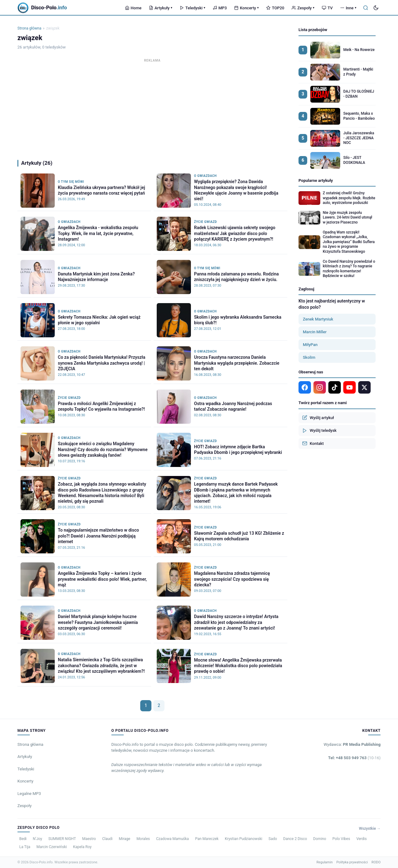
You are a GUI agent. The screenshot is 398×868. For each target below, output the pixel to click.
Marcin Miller (315, 332)
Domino (320, 839)
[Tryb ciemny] (376, 8)
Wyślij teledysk (319, 431)
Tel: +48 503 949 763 (354, 758)
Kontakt (313, 443)
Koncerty (246, 8)
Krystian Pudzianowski (244, 839)
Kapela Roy (82, 847)
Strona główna (29, 28)
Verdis (362, 839)
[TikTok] (335, 387)
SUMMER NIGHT (62, 839)
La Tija (25, 847)
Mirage (125, 839)
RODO (376, 862)
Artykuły (161, 8)
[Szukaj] (366, 8)
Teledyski (192, 8)
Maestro (89, 839)
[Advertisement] (152, 108)
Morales (143, 839)
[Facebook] (305, 387)
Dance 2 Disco (295, 839)
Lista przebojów (313, 30)
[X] (364, 387)
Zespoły (303, 8)
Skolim (309, 357)
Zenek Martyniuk (318, 319)
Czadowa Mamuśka (172, 839)
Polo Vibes (341, 839)
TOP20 (275, 8)
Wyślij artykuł (318, 418)
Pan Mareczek (207, 839)
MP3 (220, 8)
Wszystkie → (370, 829)
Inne (348, 8)
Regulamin (325, 862)
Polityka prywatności (352, 862)
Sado (273, 839)
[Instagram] (320, 387)
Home (133, 8)
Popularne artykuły (316, 180)
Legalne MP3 (29, 794)
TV (327, 8)
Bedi (23, 839)
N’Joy (38, 839)
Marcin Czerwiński (52, 847)
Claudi (107, 839)
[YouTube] (349, 387)
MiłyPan (310, 345)
